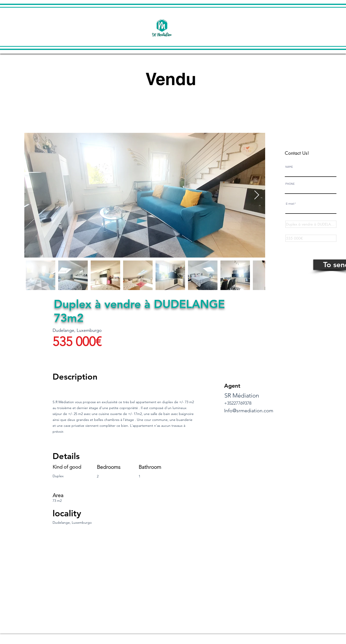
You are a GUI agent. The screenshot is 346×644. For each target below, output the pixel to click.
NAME (289, 167)
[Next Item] (257, 195)
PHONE (290, 184)
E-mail (290, 204)
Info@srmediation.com (249, 411)
